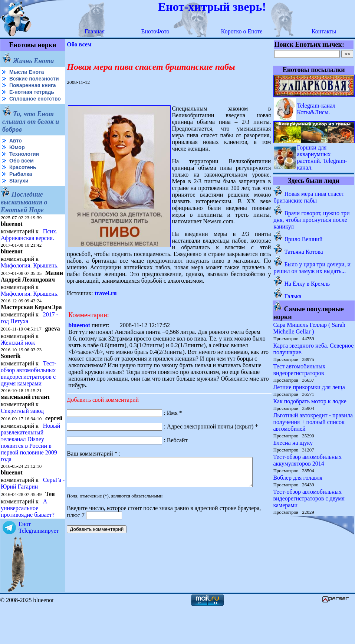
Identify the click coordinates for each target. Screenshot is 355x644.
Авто (16, 152)
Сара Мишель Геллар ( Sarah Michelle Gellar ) (309, 328)
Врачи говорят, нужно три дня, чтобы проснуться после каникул (312, 220)
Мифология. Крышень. (30, 277)
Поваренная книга (33, 91)
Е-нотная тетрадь (32, 98)
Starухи (19, 193)
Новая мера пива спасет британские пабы (309, 197)
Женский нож (18, 367)
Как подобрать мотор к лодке (310, 401)
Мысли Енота (27, 72)
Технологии (24, 166)
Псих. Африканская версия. (29, 247)
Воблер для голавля (298, 478)
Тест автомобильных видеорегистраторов (300, 370)
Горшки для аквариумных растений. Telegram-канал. (322, 157)
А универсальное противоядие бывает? (28, 545)
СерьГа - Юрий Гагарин (20, 520)
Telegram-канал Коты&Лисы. (316, 109)
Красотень (23, 179)
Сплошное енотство (19, 108)
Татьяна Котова (304, 252)
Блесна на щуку (293, 443)
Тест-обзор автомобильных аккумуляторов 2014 (308, 460)
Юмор (17, 159)
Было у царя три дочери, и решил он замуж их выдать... (312, 268)
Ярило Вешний (304, 239)
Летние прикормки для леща (309, 387)
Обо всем (22, 172)
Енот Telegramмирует (39, 564)
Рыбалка (21, 186)
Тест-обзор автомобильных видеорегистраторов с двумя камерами (29, 398)
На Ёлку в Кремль (307, 284)
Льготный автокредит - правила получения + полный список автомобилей (313, 422)
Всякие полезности (17, 82)
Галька (293, 296)
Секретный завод (22, 435)
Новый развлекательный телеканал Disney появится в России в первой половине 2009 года (30, 473)
